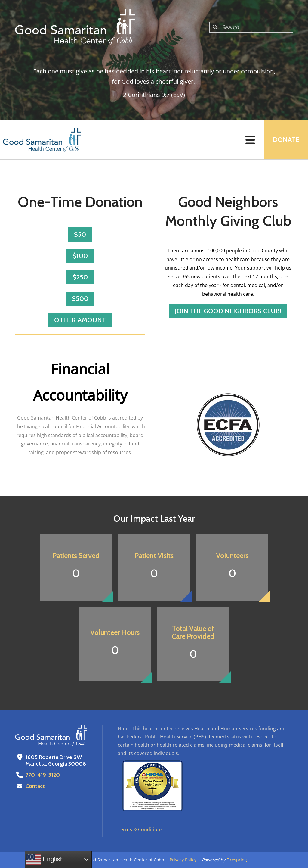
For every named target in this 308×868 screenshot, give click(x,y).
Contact (35, 786)
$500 (80, 299)
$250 (80, 277)
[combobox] (251, 27)
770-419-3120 (42, 775)
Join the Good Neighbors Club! (228, 311)
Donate (286, 140)
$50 (80, 234)
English (45, 860)
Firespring (237, 860)
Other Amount (80, 320)
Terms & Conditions (140, 829)
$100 (80, 256)
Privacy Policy (183, 860)
